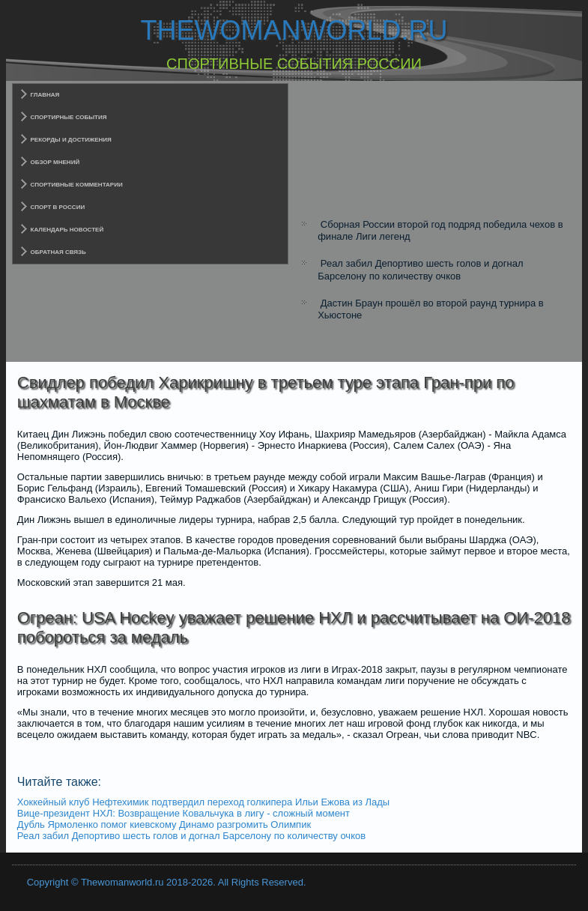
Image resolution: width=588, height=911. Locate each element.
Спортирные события (69, 117)
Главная (45, 95)
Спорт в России (58, 207)
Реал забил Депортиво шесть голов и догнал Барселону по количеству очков (420, 269)
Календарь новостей (67, 230)
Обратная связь (58, 252)
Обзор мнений (55, 162)
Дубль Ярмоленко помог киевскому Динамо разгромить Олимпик (164, 824)
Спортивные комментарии (77, 185)
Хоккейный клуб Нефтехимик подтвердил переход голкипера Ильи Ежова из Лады (203, 802)
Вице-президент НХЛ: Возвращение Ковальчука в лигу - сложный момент (184, 813)
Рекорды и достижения (71, 140)
